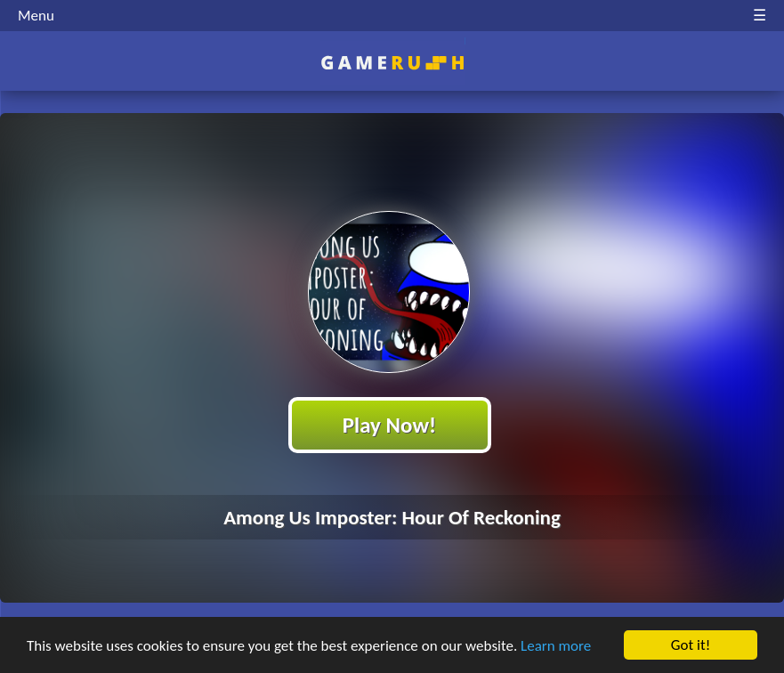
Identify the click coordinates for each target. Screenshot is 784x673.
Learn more (556, 646)
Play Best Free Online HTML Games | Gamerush (392, 63)
